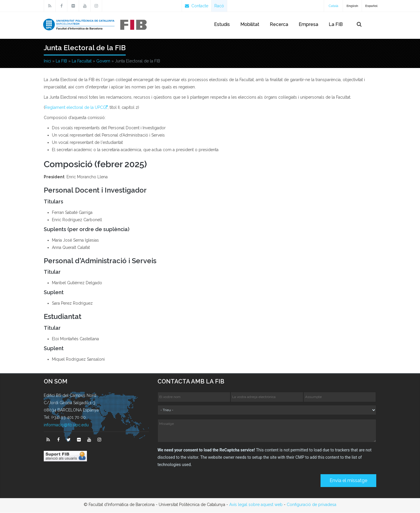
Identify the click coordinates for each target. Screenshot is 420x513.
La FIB (336, 24)
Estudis (222, 24)
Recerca (279, 24)
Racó (219, 6)
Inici (47, 61)
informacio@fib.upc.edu (66, 425)
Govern (103, 61)
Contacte (197, 6)
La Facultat (82, 61)
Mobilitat (250, 24)
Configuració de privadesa (311, 505)
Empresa (308, 24)
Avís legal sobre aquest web (256, 505)
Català (334, 6)
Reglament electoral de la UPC (74, 108)
